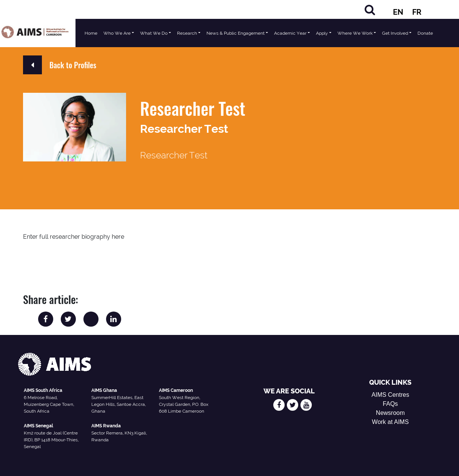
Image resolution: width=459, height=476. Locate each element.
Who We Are (117, 33)
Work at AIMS (390, 422)
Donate (425, 33)
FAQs (390, 404)
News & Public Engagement (236, 33)
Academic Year (290, 33)
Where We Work (355, 33)
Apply (322, 33)
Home (91, 33)
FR (417, 12)
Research (187, 33)
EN (398, 12)
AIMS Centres (390, 395)
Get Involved (395, 33)
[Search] (370, 10)
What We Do (154, 33)
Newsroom (390, 413)
